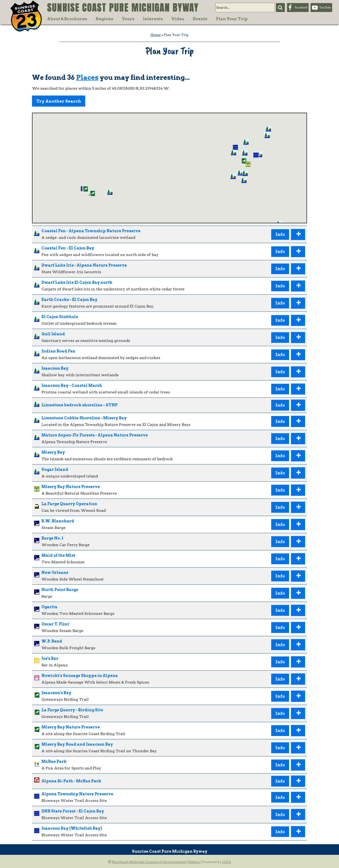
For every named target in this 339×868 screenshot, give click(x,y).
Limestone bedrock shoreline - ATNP (79, 405)
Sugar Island (55, 470)
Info (280, 234)
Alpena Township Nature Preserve (77, 794)
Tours (128, 19)
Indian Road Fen (58, 351)
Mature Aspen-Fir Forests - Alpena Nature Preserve (95, 435)
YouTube (325, 8)
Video (178, 19)
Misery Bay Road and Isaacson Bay (77, 744)
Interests (153, 19)
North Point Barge (60, 590)
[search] (245, 8)
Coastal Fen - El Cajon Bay (68, 248)
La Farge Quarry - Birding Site (72, 710)
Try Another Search (59, 101)
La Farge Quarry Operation (69, 504)
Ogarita (49, 607)
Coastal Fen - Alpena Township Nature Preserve (91, 231)
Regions (104, 19)
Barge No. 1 (52, 538)
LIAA (227, 862)
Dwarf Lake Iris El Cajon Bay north (77, 282)
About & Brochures (67, 19)
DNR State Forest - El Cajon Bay (73, 811)
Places (87, 77)
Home (156, 35)
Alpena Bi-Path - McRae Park (71, 781)
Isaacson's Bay (56, 693)
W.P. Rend (52, 641)
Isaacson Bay (55, 368)
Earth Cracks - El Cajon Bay (69, 300)
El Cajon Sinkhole (60, 317)
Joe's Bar (50, 658)
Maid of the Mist (58, 555)
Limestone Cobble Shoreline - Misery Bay (84, 418)
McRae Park (54, 762)
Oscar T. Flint (55, 624)
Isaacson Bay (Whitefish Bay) (72, 828)
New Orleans (55, 573)
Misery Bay (53, 452)
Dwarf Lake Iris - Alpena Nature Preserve (84, 265)
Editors (194, 862)
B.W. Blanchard (58, 521)
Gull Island (53, 334)
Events (200, 19)
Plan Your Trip (232, 19)
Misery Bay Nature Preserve (71, 487)
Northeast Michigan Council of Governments (149, 862)
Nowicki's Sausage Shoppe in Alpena (80, 676)
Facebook (301, 8)
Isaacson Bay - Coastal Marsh (72, 386)
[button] (245, 173)
